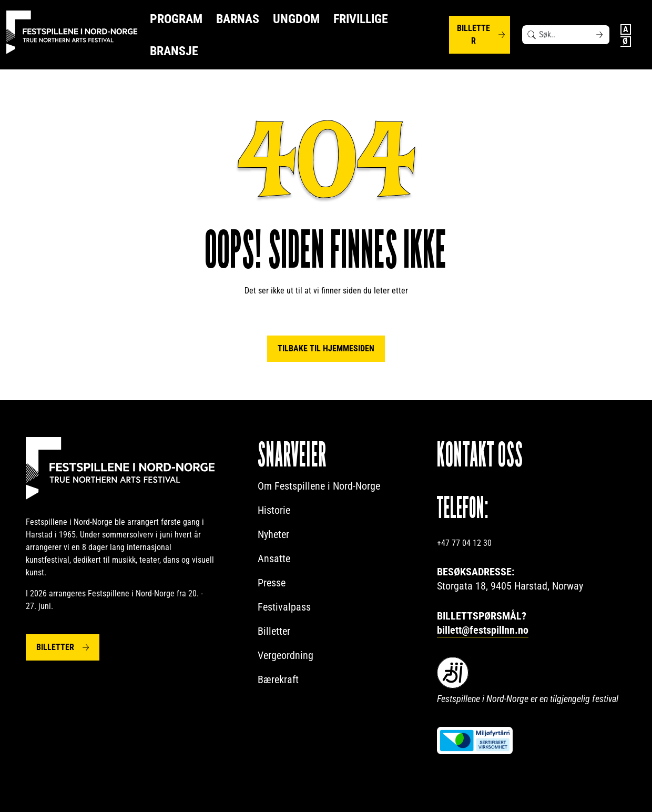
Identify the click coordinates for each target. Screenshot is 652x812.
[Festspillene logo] (72, 32)
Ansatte (274, 559)
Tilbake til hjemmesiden (326, 348)
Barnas (238, 19)
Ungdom (296, 19)
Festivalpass (284, 607)
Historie (274, 510)
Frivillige (361, 19)
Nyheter (273, 534)
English (626, 29)
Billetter (473, 34)
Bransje (174, 51)
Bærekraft (278, 679)
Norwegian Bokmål (626, 42)
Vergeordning (286, 655)
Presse (272, 583)
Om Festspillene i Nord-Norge (319, 486)
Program (176, 19)
